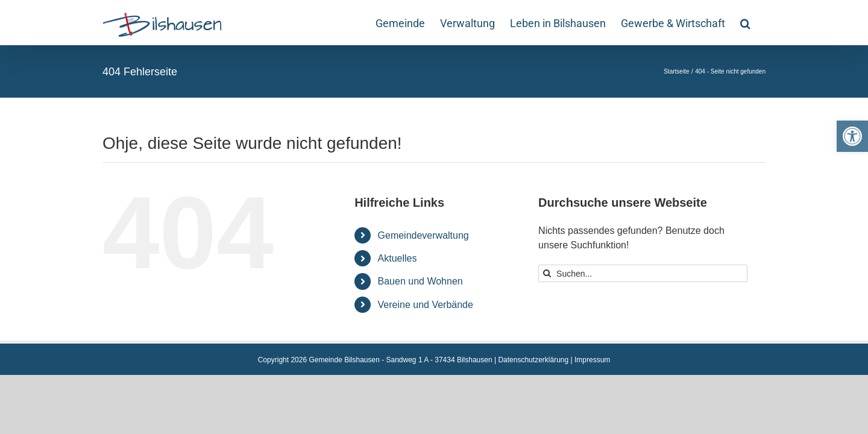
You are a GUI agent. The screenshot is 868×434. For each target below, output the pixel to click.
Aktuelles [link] (398, 258)
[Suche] (547, 273)
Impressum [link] (592, 360)
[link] (852, 136)
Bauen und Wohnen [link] (420, 281)
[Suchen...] (643, 273)
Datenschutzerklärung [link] (533, 360)
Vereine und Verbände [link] (426, 305)
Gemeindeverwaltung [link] (423, 235)
